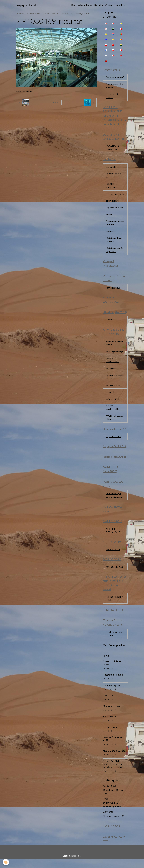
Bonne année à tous (114, 735)
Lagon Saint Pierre (115, 212)
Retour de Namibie (113, 683)
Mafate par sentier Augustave (115, 255)
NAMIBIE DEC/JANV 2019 (114, 538)
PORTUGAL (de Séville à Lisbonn (114, 502)
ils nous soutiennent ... (112, 366)
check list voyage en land (114, 642)
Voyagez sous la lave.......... (114, 176)
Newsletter (121, 5)
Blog (74, 5)
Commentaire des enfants (114, 86)
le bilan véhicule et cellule (115, 606)
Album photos (85, 5)
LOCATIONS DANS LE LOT (113, 148)
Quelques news (111, 714)
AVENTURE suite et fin (114, 424)
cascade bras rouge (112, 197)
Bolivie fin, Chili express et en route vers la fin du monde (114, 772)
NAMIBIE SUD (34, 13)
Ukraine (110, 325)
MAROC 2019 (113, 557)
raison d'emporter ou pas (114, 383)
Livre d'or (99, 5)
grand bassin (112, 236)
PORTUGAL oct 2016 (55, 13)
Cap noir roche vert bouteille (115, 227)
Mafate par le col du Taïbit (114, 244)
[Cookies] (6, 862)
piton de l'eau (112, 205)
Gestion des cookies (72, 864)
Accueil (20, 13)
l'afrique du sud (113, 293)
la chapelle (111, 168)
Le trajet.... (111, 398)
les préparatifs (113, 391)
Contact (109, 5)
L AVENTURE (113, 405)
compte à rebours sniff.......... (113, 747)
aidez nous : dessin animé (115, 348)
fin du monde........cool (115, 759)
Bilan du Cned (110, 725)
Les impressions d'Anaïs (113, 96)
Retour (56, 102)
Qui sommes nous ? (115, 77)
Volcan (109, 219)
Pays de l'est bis (113, 443)
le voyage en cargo (115, 357)
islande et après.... (113, 693)
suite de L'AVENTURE (112, 413)
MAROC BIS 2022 (115, 574)
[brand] (27, 5)
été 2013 (108, 704)
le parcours (111, 374)
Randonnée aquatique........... (113, 186)
